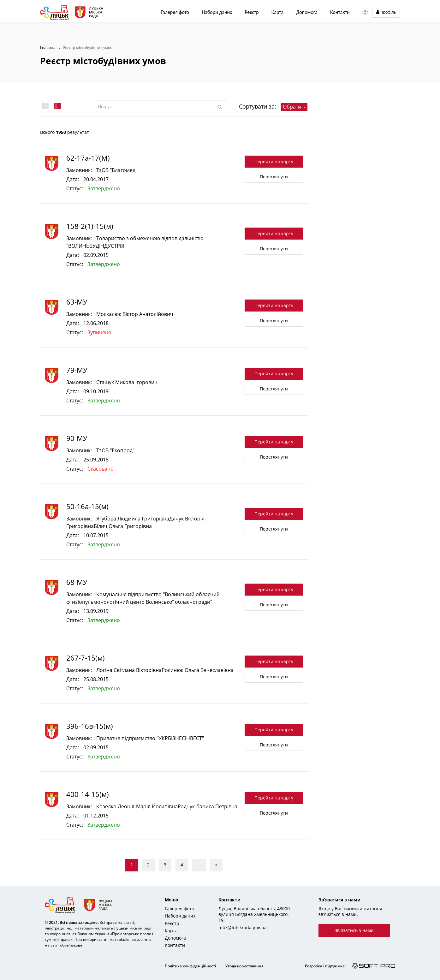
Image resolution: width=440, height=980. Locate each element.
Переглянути (274, 177)
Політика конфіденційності (190, 966)
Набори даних (217, 12)
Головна (48, 48)
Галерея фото (175, 12)
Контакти (340, 12)
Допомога (307, 12)
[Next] (216, 865)
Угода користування (244, 966)
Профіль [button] (386, 12)
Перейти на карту (274, 161)
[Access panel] (365, 12)
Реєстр (172, 924)
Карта (278, 12)
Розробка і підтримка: (325, 966)
